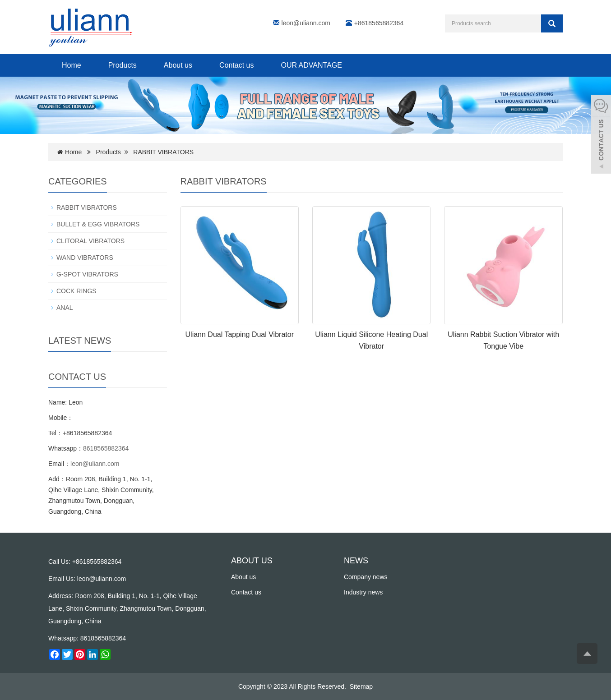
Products (123, 65)
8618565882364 (106, 448)
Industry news (363, 592)
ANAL (65, 308)
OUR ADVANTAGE (311, 65)
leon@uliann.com (306, 23)
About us (178, 65)
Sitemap (361, 686)
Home (72, 65)
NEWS (356, 561)
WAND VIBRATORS (85, 258)
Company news (366, 577)
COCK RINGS (76, 291)
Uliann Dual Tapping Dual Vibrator (240, 334)
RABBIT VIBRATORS (163, 152)
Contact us (236, 65)
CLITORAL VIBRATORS (90, 241)
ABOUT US (252, 561)
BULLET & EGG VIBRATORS (98, 224)
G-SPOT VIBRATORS (87, 274)
